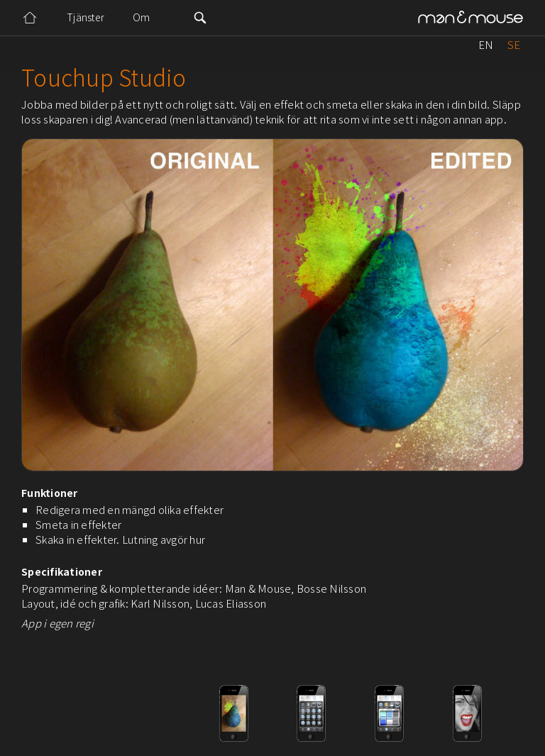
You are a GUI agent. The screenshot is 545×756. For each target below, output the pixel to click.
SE (514, 44)
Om (142, 17)
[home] (470, 18)
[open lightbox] (78, 713)
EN (486, 44)
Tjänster (86, 17)
